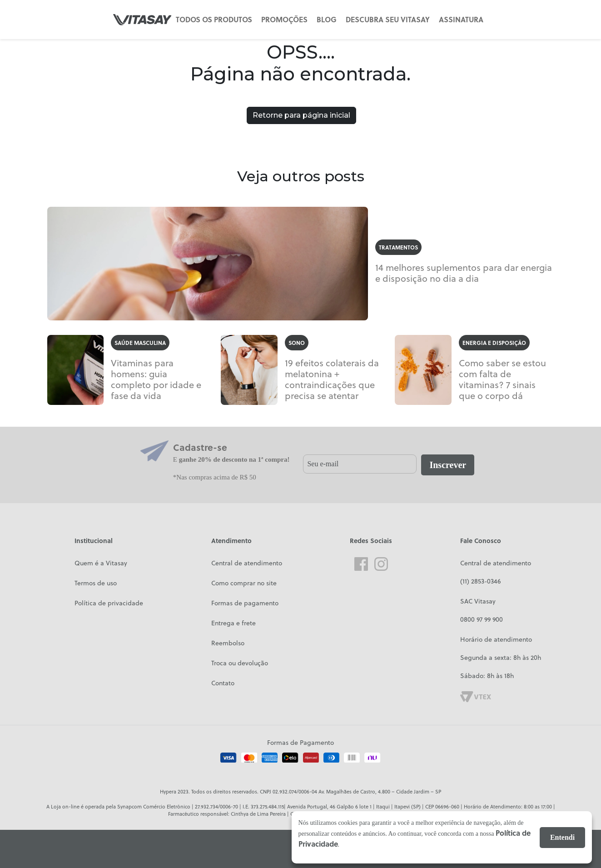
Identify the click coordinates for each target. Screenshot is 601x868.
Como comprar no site (244, 583)
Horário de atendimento (496, 639)
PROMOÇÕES (284, 19)
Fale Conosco (481, 540)
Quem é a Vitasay (101, 563)
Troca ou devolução (240, 663)
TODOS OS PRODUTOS (214, 19)
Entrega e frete (233, 623)
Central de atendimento (247, 563)
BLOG (327, 19)
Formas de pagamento (245, 603)
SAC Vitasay (478, 601)
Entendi (562, 837)
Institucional (94, 540)
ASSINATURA (461, 19)
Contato (223, 683)
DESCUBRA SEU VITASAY (388, 19)
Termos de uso (96, 583)
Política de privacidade (109, 603)
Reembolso (228, 643)
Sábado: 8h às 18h (487, 676)
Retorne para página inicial (301, 115)
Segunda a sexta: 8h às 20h (501, 658)
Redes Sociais (371, 540)
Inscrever (448, 465)
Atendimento (231, 540)
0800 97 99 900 (482, 619)
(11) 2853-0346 (480, 581)
